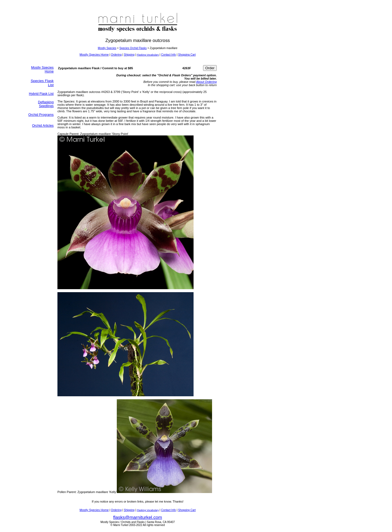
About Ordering (206, 82)
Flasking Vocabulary (148, 55)
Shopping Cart (187, 55)
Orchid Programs (41, 115)
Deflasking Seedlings (46, 104)
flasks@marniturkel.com (138, 517)
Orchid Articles (43, 126)
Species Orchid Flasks (133, 48)
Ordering (116, 55)
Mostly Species (107, 48)
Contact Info (169, 55)
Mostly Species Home (94, 55)
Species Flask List (42, 83)
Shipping (129, 55)
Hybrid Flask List (41, 94)
